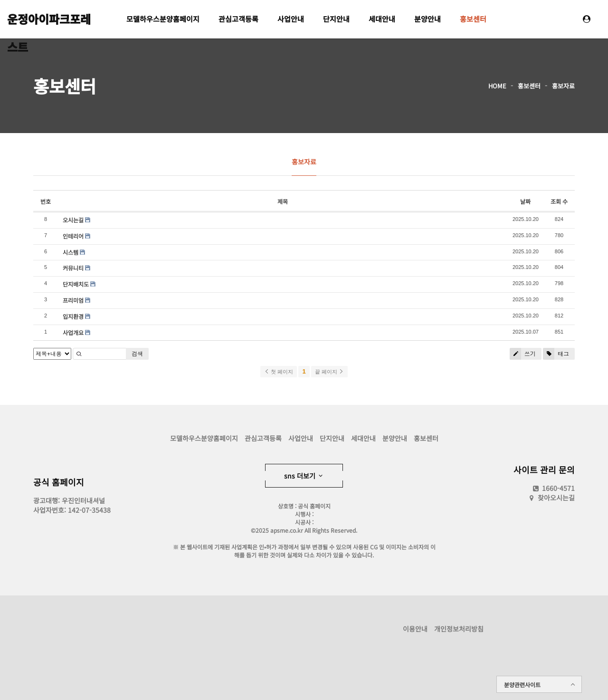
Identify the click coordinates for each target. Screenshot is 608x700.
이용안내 (415, 629)
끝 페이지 (329, 372)
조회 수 (559, 201)
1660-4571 (553, 488)
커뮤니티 (73, 268)
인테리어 (73, 236)
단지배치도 (76, 284)
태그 (556, 354)
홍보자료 (563, 86)
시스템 (71, 252)
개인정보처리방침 (459, 629)
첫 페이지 (279, 372)
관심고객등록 (238, 19)
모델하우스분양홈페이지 (163, 19)
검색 (137, 354)
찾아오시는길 (556, 498)
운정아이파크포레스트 (49, 22)
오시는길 (73, 220)
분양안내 (427, 19)
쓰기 (523, 354)
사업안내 (291, 19)
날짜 (525, 201)
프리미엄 (73, 300)
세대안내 (382, 19)
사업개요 (73, 332)
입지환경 (73, 316)
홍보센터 (473, 19)
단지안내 (336, 19)
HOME (497, 86)
